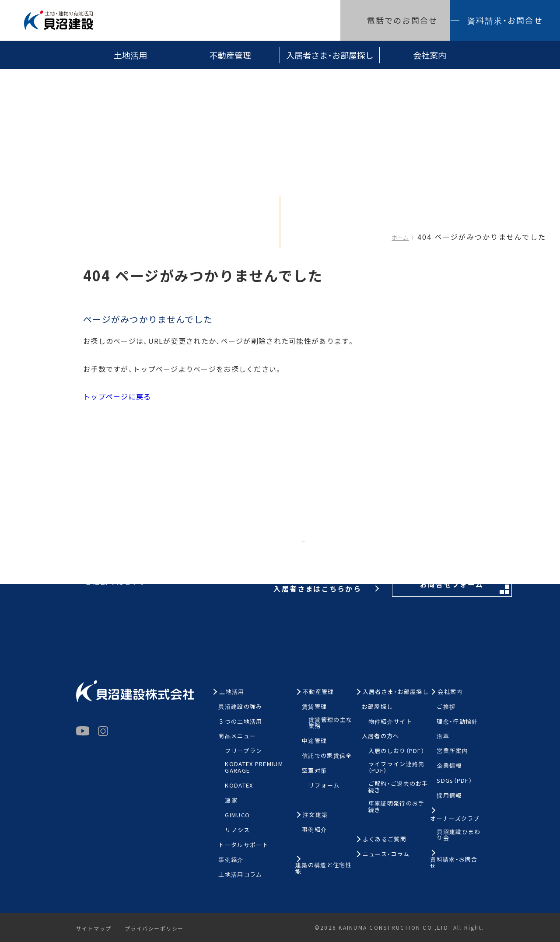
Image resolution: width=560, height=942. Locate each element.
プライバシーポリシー (158, 928)
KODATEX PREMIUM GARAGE (254, 767)
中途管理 (314, 741)
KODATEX (239, 786)
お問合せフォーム (422, 547)
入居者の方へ (381, 736)
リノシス (237, 830)
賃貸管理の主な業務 (330, 723)
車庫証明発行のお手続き (397, 807)
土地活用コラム (240, 875)
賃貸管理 (314, 707)
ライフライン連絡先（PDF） (397, 767)
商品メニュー (237, 736)
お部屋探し (378, 707)
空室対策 (314, 771)
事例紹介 (231, 860)
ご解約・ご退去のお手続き (398, 787)
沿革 (443, 736)
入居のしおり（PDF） (396, 751)
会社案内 (430, 55)
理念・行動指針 (457, 722)
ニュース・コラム (386, 854)
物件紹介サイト (390, 722)
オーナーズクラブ (455, 819)
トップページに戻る (117, 396)
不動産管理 (230, 55)
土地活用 (130, 55)
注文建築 (315, 815)
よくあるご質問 (385, 839)
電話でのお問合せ (402, 20)
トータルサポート (243, 845)
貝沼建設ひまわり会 (458, 835)
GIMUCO (237, 815)
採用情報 (449, 796)
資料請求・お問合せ (505, 20)
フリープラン (243, 751)
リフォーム (324, 786)
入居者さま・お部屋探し (330, 55)
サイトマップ (95, 928)
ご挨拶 (446, 707)
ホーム (400, 237)
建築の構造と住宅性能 (324, 868)
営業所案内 (452, 751)
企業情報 (449, 766)
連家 (231, 800)
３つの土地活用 (240, 722)
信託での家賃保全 (327, 756)
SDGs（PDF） (454, 781)
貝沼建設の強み (240, 707)
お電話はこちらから (259, 546)
